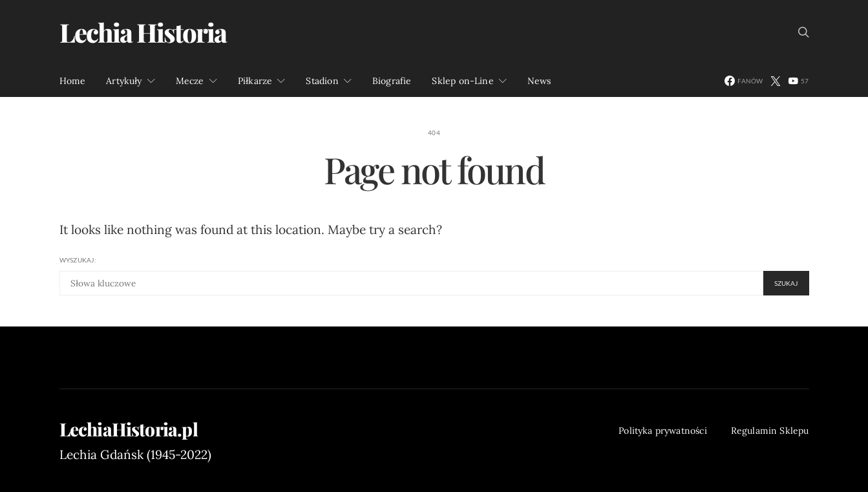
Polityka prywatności (663, 431)
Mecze (190, 81)
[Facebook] (744, 81)
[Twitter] (776, 81)
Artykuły (124, 81)
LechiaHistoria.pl (129, 429)
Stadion (322, 81)
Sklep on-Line (462, 81)
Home (73, 81)
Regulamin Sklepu (770, 431)
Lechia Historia (143, 32)
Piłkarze (255, 81)
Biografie (392, 81)
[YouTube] (799, 81)
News (539, 81)
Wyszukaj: (78, 260)
